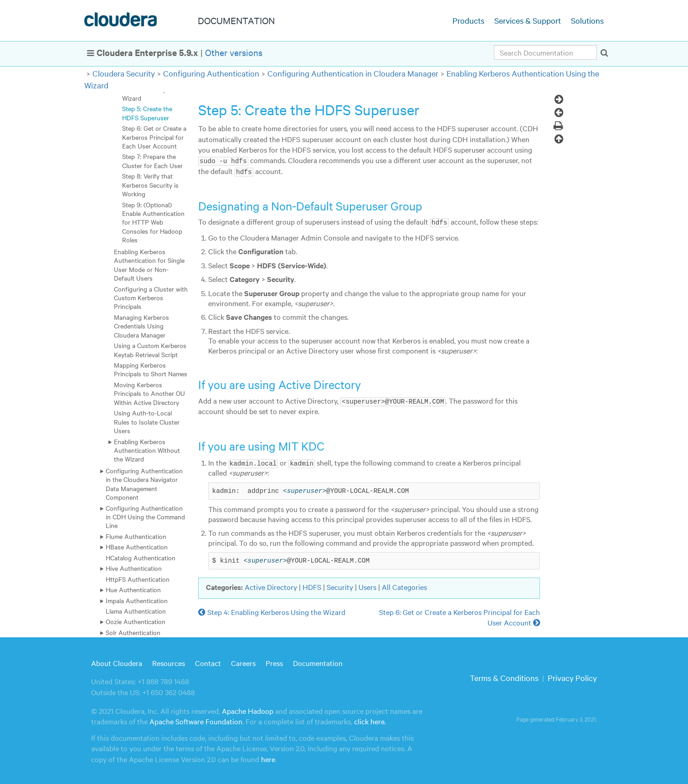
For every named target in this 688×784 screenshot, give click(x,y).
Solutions (587, 20)
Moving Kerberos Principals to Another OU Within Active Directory (149, 393)
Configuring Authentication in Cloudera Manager (353, 73)
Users (367, 586)
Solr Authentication (133, 632)
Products (468, 20)
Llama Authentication (136, 611)
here (268, 758)
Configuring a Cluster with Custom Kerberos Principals (151, 298)
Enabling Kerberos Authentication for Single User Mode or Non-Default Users (149, 265)
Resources (169, 662)
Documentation (318, 662)
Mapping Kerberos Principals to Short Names (151, 369)
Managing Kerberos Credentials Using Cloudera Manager (141, 326)
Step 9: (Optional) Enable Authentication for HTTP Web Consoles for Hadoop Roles (153, 222)
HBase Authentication (137, 547)
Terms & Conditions (504, 677)
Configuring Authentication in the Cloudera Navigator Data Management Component (144, 484)
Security (340, 586)
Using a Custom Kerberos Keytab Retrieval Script (150, 350)
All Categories (404, 586)
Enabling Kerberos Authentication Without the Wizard (147, 450)
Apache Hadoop (248, 710)
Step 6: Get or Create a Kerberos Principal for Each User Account (154, 137)
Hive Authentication (134, 568)
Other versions (234, 52)
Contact (208, 662)
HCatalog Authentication (141, 558)
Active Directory (271, 586)
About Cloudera (117, 662)
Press (274, 662)
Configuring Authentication (211, 73)
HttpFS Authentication (138, 579)
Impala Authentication (137, 600)
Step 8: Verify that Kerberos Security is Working (150, 185)
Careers (243, 662)
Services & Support (528, 20)
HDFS (312, 586)
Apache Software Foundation (196, 720)
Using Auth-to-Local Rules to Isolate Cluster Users (147, 422)
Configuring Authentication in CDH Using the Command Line (145, 517)
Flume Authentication (136, 536)
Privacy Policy (572, 677)
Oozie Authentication (136, 621)
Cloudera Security (124, 73)
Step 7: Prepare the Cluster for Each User (152, 161)
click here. (370, 720)
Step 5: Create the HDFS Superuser (147, 113)
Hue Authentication (133, 589)
